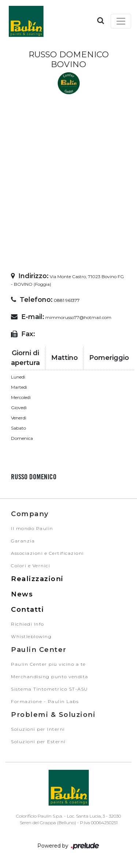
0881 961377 (67, 300)
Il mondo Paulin (32, 528)
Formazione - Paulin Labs (45, 701)
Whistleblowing (31, 636)
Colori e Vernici (31, 566)
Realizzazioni (37, 579)
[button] (101, 20)
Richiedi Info (28, 624)
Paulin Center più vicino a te (48, 664)
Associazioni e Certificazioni (47, 553)
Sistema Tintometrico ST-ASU (50, 689)
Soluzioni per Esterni (38, 742)
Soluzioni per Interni (38, 729)
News (22, 594)
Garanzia (23, 541)
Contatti (27, 609)
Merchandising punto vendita (50, 677)
